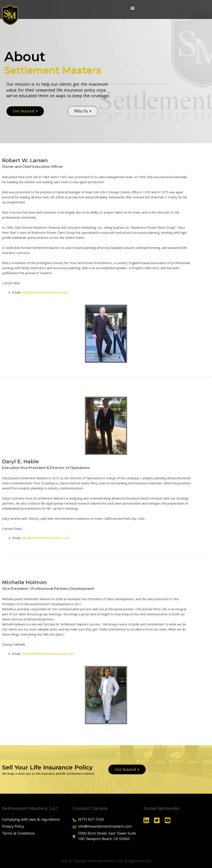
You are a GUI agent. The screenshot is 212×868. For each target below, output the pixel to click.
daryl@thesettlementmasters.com (46, 538)
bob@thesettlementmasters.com (45, 293)
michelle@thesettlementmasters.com (48, 654)
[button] (132, 8)
